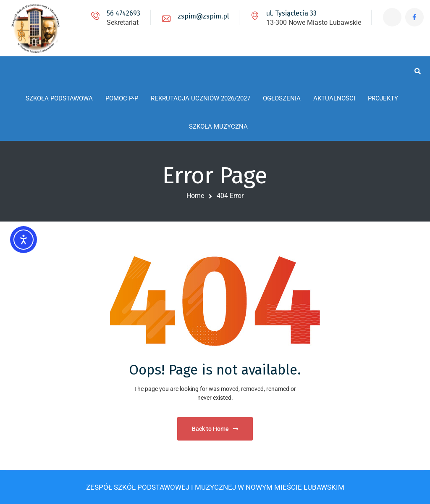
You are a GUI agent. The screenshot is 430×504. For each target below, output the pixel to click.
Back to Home (215, 429)
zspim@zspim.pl (202, 16)
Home (195, 196)
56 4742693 (123, 13)
